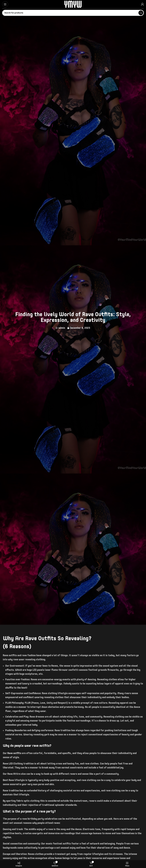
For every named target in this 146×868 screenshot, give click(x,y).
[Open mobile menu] (5, 4)
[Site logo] (73, 4)
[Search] (73, 13)
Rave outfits (14, 753)
